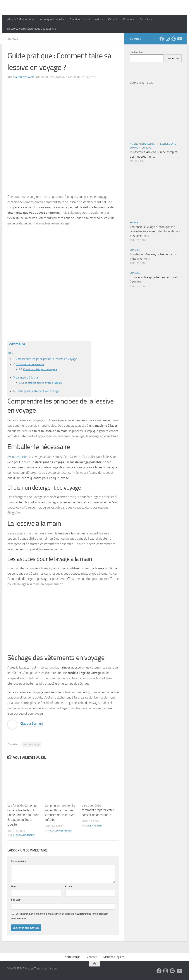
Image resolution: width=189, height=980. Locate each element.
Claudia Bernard (23, 77)
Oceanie (113, 19)
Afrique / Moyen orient (21, 19)
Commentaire (19, 862)
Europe (128, 19)
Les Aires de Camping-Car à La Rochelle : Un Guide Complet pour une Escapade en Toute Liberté (23, 816)
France (134, 222)
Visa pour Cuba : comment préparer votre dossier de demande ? (98, 811)
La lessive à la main (28, 378)
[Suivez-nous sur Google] (173, 39)
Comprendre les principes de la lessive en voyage (46, 359)
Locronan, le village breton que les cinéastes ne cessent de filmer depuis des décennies (155, 231)
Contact (92, 957)
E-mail (70, 887)
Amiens (134, 144)
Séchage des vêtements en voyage (37, 392)
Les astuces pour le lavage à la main (44, 383)
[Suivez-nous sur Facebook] (162, 39)
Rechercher (136, 52)
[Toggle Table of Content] (10, 353)
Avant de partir (18, 457)
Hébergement (148, 144)
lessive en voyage (31, 745)
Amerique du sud (80, 19)
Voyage (13, 39)
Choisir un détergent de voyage (41, 370)
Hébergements (167, 144)
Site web (16, 900)
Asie (98, 19)
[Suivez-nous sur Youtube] (179, 39)
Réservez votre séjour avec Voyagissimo (32, 29)
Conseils (145, 19)
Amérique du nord (51, 19)
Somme (134, 148)
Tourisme (146, 148)
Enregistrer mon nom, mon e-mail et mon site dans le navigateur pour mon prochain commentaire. (60, 916)
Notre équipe (72, 957)
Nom (15, 887)
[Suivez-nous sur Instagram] (168, 39)
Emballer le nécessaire (30, 364)
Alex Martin (95, 826)
